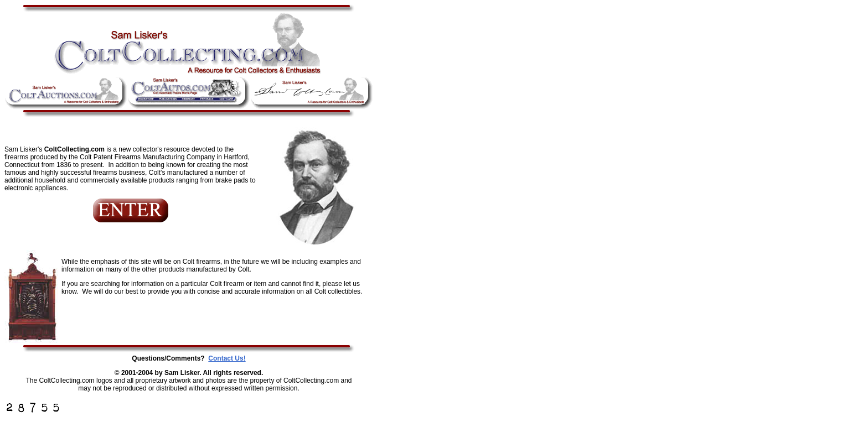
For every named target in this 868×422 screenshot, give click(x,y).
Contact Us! (227, 358)
